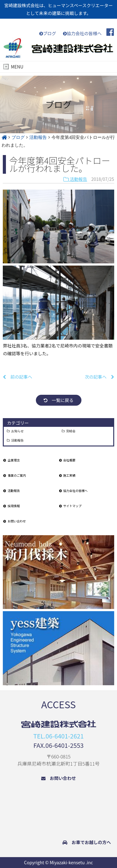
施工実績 (67, 475)
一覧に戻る (59, 400)
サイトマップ (71, 506)
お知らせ (17, 431)
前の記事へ (17, 377)
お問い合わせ (15, 521)
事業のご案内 (15, 475)
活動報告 (75, 179)
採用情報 (12, 506)
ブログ (48, 33)
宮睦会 (71, 431)
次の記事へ (100, 377)
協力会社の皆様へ (82, 33)
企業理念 (12, 460)
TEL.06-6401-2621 (59, 736)
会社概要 (67, 460)
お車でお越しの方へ (87, 842)
